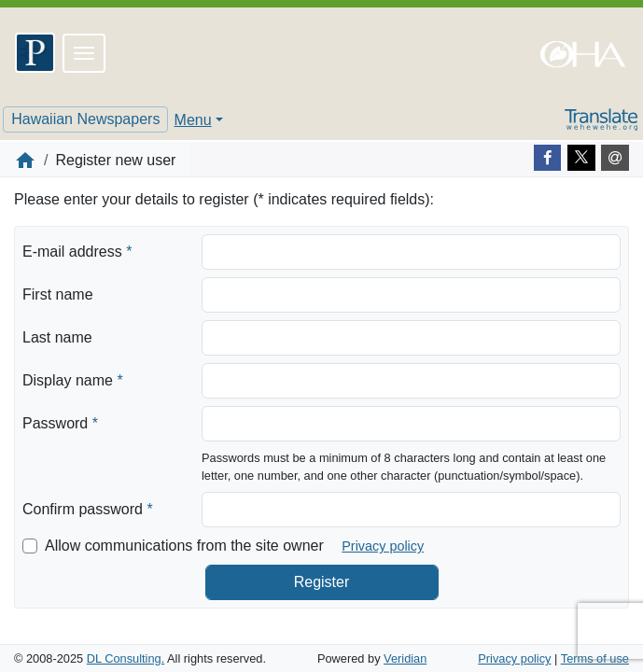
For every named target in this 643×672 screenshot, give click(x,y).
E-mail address (77, 250)
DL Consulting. (126, 658)
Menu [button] (193, 120)
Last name (57, 337)
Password (60, 422)
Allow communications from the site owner (184, 546)
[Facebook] (548, 158)
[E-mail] (615, 158)
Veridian (405, 658)
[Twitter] (581, 158)
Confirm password (88, 508)
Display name (73, 379)
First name (58, 294)
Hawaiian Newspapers (85, 119)
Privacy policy (383, 546)
